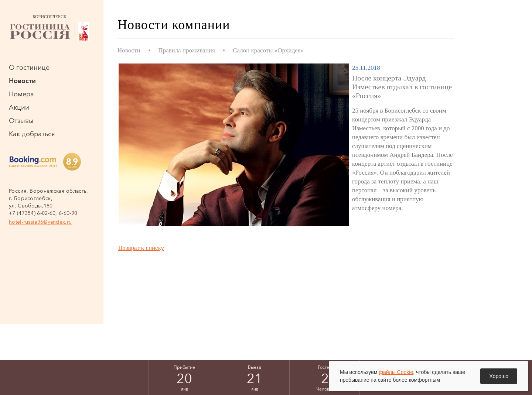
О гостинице (29, 68)
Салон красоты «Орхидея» (268, 50)
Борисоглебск (49, 28)
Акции (19, 107)
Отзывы (21, 121)
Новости (22, 81)
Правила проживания (187, 50)
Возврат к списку (141, 248)
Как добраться (32, 134)
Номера (21, 94)
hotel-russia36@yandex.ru (40, 222)
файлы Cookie (396, 372)
